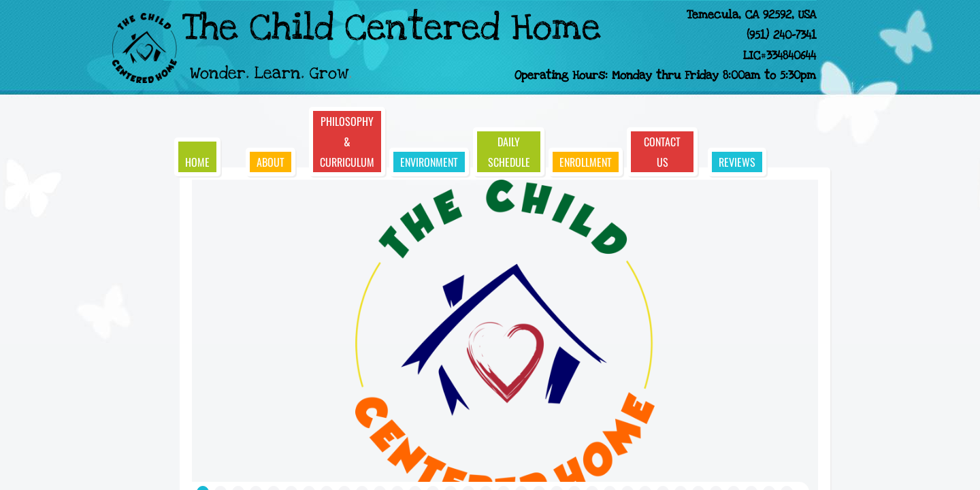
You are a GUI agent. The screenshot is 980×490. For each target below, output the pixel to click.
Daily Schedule (509, 152)
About (271, 162)
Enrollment (586, 162)
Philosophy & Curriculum (347, 142)
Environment (429, 162)
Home (197, 162)
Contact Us (662, 152)
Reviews (737, 162)
